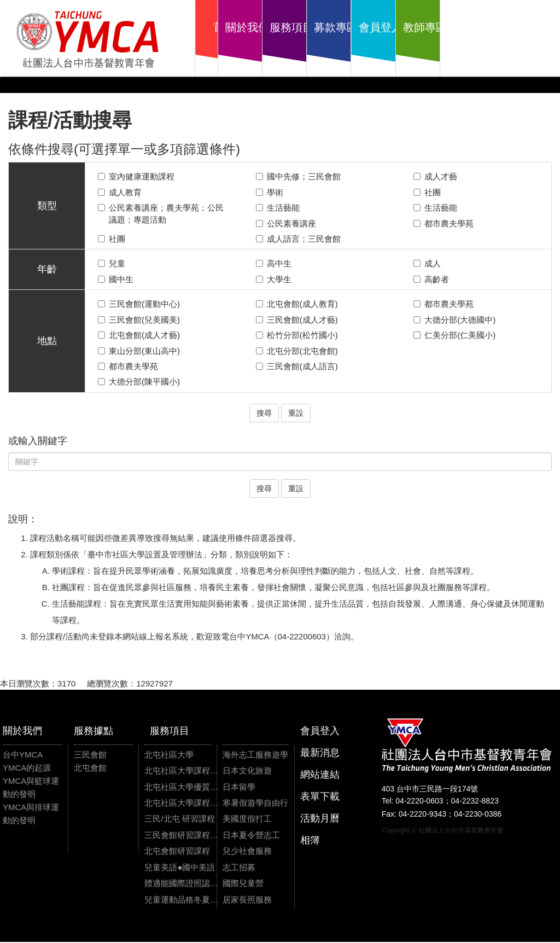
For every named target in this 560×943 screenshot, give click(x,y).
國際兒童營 (243, 884)
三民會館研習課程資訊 (181, 836)
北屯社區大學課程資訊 (181, 772)
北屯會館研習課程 (177, 852)
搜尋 (264, 414)
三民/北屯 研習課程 (179, 820)
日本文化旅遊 (247, 772)
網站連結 (320, 775)
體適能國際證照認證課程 (181, 884)
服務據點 (94, 731)
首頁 (225, 27)
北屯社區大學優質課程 (181, 787)
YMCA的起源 (27, 768)
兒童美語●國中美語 (180, 868)
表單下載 (320, 797)
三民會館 (90, 755)
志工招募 (239, 868)
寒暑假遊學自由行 (255, 804)
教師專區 (520, 27)
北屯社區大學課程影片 (181, 804)
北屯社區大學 (169, 755)
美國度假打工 (247, 820)
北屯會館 (90, 768)
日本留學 (239, 787)
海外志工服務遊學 (255, 755)
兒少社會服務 (247, 852)
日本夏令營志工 (251, 836)
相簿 (310, 841)
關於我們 (284, 27)
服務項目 (343, 27)
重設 (296, 414)
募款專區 (402, 27)
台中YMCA (23, 755)
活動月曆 (320, 819)
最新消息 (320, 753)
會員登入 (461, 27)
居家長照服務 (247, 900)
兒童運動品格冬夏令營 (181, 900)
